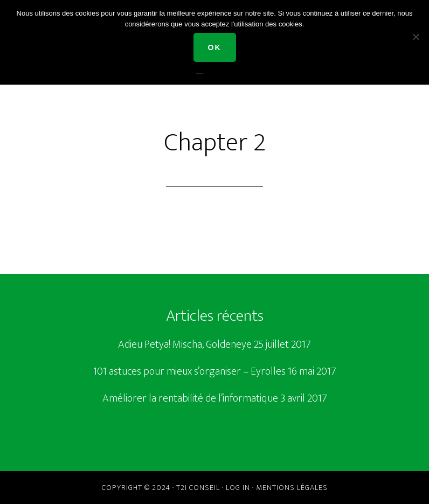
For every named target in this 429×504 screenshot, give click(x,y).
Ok (215, 47)
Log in (238, 488)
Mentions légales (292, 488)
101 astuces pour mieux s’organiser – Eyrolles (189, 371)
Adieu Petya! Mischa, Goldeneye (185, 344)
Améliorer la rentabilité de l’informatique (190, 398)
